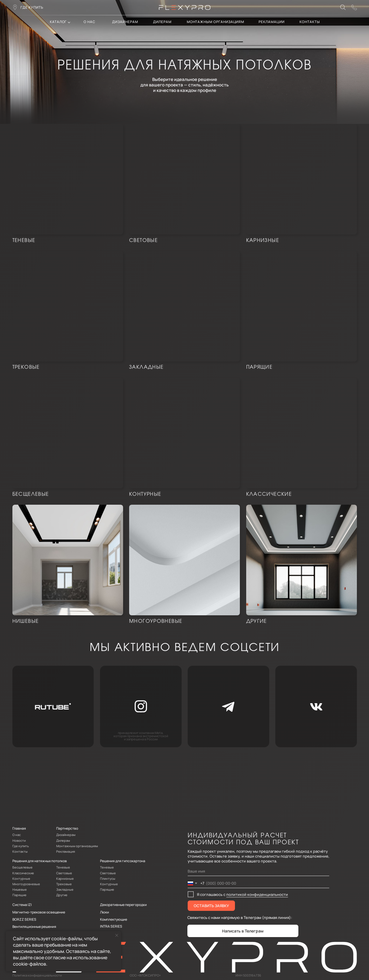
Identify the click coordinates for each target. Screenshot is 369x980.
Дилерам (63, 841)
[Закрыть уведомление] (117, 935)
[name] (258, 871)
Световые (64, 873)
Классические (269, 494)
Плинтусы (108, 879)
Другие (257, 621)
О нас (90, 22)
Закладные (146, 367)
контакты (310, 22)
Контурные (145, 494)
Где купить (21, 846)
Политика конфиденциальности (37, 975)
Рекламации (271, 22)
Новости (19, 841)
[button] (354, 7)
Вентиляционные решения (34, 927)
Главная (19, 828)
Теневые (24, 240)
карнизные (263, 240)
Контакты (20, 852)
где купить (32, 7)
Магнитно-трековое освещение (39, 912)
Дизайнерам (125, 22)
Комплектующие (114, 919)
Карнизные (65, 879)
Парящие (259, 367)
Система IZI (22, 905)
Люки (105, 912)
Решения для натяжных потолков (40, 861)
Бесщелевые (31, 494)
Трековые (26, 367)
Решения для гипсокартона (123, 861)
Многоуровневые (156, 621)
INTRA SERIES (111, 926)
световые (143, 240)
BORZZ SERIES (24, 919)
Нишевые (26, 621)
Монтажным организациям (216, 22)
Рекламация (66, 852)
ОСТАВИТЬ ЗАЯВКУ (211, 906)
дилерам (162, 22)
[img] (68, 179)
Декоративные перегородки (123, 905)
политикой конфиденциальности (257, 894)
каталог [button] (58, 22)
